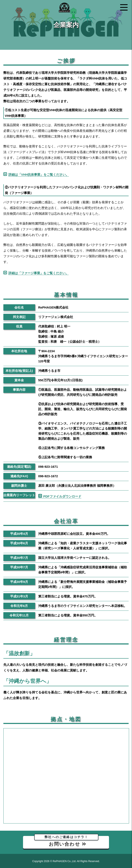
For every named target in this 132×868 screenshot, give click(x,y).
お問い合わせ (67, 841)
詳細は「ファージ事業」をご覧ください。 (39, 273)
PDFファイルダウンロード (62, 496)
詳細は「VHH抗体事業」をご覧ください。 (39, 175)
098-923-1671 (48, 467)
